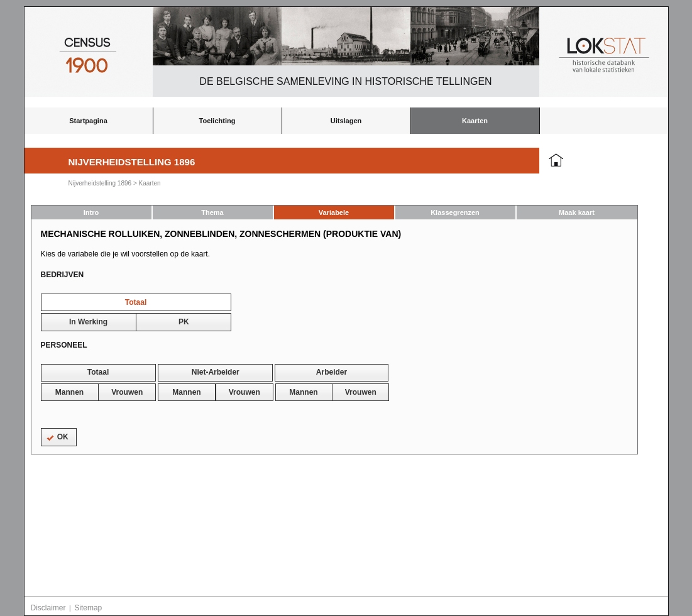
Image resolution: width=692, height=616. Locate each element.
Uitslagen (346, 121)
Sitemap (88, 608)
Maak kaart (577, 212)
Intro (91, 212)
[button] (136, 302)
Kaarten (475, 121)
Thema (212, 212)
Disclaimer (48, 608)
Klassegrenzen (455, 212)
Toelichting (217, 121)
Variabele (334, 212)
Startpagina (88, 121)
